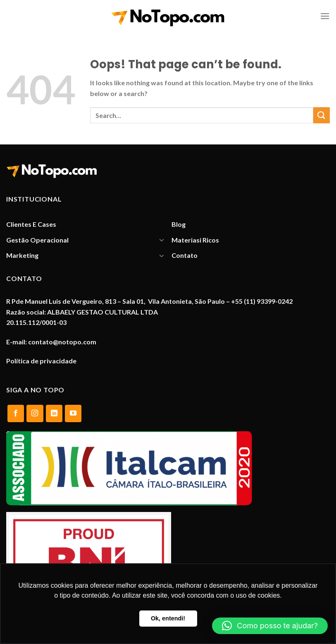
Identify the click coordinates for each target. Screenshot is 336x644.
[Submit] (322, 115)
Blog (179, 224)
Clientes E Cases (31, 224)
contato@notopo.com (62, 342)
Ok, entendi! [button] (168, 618)
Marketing (22, 255)
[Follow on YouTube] (73, 413)
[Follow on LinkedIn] (54, 413)
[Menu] (325, 16)
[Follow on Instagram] (35, 413)
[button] (270, 626)
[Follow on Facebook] (16, 413)
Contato (185, 255)
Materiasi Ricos (195, 240)
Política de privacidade (41, 361)
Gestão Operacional (37, 240)
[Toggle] (162, 240)
